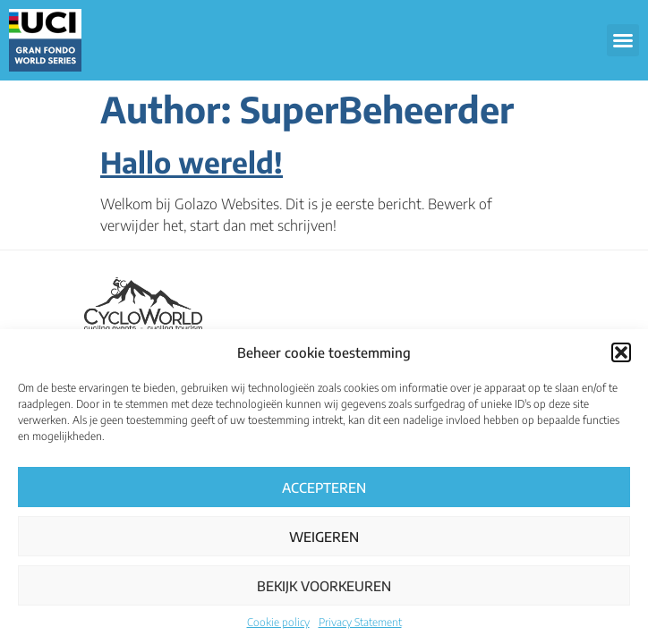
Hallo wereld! (192, 162)
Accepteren (324, 487)
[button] (621, 352)
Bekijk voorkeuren (324, 586)
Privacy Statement (360, 622)
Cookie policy (278, 622)
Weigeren (324, 537)
